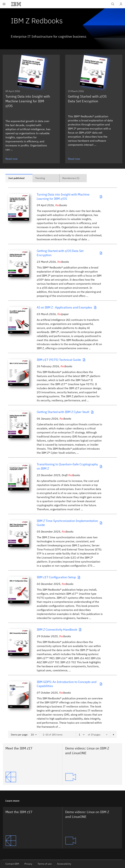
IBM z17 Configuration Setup (59, 577)
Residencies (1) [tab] (71, 178)
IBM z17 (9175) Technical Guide (61, 360)
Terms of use (45, 864)
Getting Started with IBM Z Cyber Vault (65, 412)
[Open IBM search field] (113, 4)
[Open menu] (4, 4)
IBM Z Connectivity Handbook (59, 630)
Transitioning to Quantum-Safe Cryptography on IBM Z (70, 466)
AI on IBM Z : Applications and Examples (67, 307)
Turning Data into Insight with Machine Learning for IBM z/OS (70, 197)
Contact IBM (12, 864)
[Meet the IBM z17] (33, 777)
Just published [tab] (16, 178)
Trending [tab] (40, 178)
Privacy (28, 864)
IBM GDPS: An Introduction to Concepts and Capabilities (70, 684)
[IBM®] (16, 4)
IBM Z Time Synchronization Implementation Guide (70, 523)
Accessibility (64, 864)
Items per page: (19, 735)
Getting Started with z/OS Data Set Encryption (70, 253)
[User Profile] (121, 4)
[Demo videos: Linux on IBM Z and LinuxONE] (92, 777)
